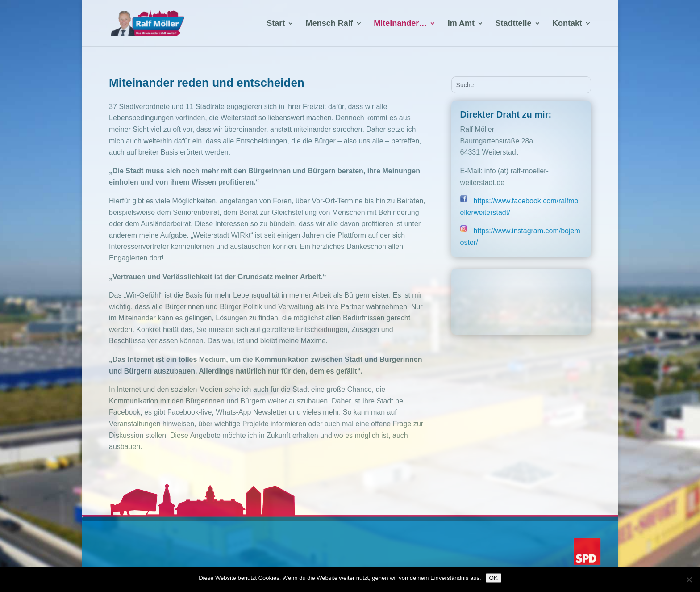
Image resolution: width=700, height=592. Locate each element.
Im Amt (461, 24)
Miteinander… (400, 24)
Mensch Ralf (329, 24)
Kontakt (567, 24)
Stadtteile (514, 24)
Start (276, 24)
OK (494, 578)
